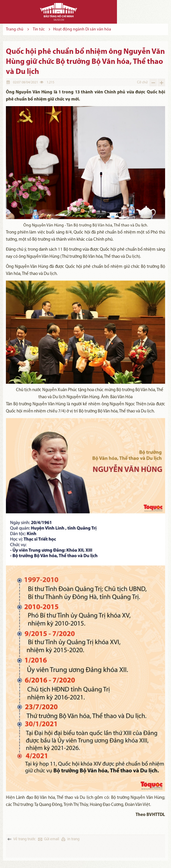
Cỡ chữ (142, 82)
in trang (73, 839)
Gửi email (52, 839)
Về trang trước (25, 839)
